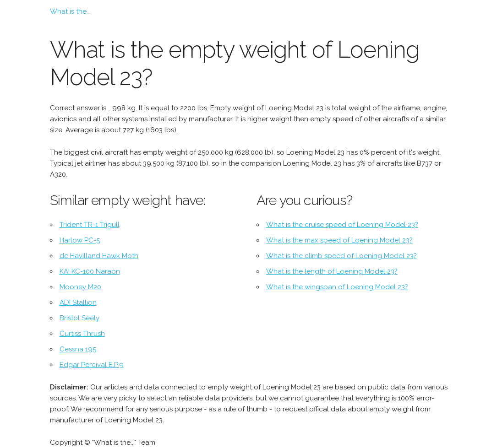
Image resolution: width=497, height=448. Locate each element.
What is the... (70, 11)
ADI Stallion (78, 302)
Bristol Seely (79, 318)
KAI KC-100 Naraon (90, 271)
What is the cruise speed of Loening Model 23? (342, 225)
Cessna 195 (78, 349)
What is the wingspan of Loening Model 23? (337, 287)
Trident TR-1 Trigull (90, 225)
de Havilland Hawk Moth (99, 256)
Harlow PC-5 (80, 240)
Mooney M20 (80, 287)
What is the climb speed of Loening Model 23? (341, 256)
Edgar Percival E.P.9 (92, 365)
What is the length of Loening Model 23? (332, 271)
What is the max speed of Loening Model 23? (339, 240)
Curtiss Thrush (82, 334)
